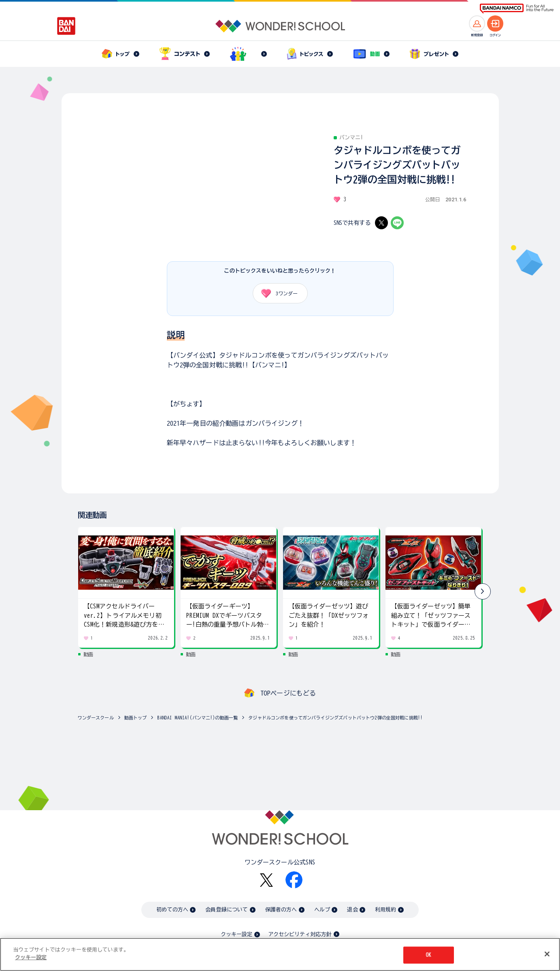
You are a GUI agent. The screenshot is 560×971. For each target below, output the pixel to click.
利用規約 (386, 910)
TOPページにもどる (288, 693)
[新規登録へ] (477, 23)
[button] (483, 591)
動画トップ (136, 718)
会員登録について (227, 910)
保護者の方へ (281, 910)
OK (428, 955)
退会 (352, 910)
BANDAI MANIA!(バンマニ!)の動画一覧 (197, 718)
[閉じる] (547, 954)
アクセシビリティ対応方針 (300, 934)
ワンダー (277, 293)
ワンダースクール (96, 718)
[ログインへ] (495, 23)
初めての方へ (172, 910)
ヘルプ (322, 910)
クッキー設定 (236, 934)
